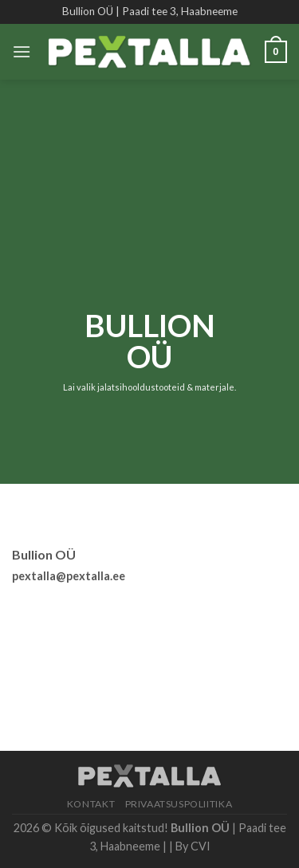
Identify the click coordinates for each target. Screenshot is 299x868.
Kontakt (91, 804)
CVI (201, 846)
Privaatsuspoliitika (179, 804)
